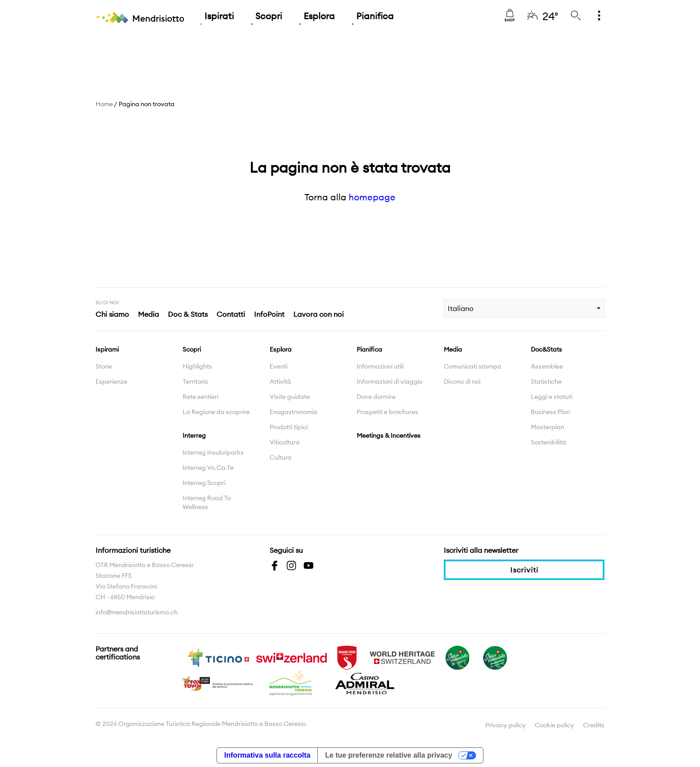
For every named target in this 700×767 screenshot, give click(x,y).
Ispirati (219, 16)
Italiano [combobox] (461, 308)
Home (104, 104)
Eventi (279, 366)
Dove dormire (376, 397)
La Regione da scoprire (216, 412)
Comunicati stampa (473, 366)
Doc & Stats (188, 314)
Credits (594, 725)
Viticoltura (285, 442)
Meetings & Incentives (389, 435)
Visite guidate (290, 397)
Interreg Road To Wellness (207, 502)
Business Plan (550, 412)
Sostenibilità (548, 442)
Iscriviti (524, 570)
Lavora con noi (319, 314)
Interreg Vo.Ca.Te (208, 468)
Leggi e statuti (552, 397)
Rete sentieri (200, 397)
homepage (372, 197)
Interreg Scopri (204, 483)
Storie (104, 366)
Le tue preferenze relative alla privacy (389, 755)
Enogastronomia (294, 412)
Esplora (319, 16)
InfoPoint (269, 314)
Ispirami (107, 349)
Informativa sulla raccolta (267, 755)
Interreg (194, 435)
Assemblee (547, 366)
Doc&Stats (546, 349)
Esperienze (111, 381)
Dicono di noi (462, 381)
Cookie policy (554, 725)
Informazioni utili (380, 366)
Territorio (195, 381)
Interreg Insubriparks (213, 452)
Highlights (197, 366)
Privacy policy (506, 725)
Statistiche (546, 381)
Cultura (281, 457)
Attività (280, 381)
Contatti (231, 314)
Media (148, 314)
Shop (510, 16)
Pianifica (375, 16)
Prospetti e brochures (387, 412)
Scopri (269, 16)
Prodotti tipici (289, 427)
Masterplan (548, 427)
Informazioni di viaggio (390, 381)
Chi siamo (112, 314)
